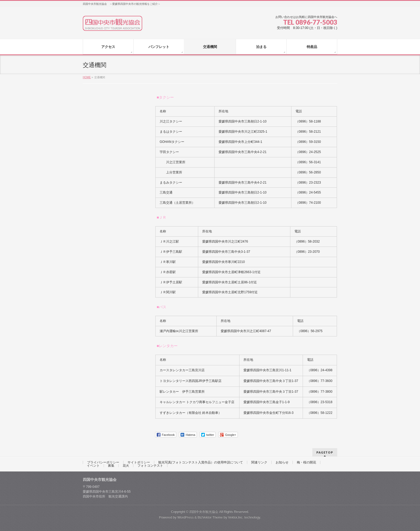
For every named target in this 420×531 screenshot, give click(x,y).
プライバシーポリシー (103, 462)
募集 (111, 466)
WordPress (185, 517)
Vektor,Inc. (236, 517)
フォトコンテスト (150, 466)
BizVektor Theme (210, 517)
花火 (126, 466)
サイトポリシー (139, 462)
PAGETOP (325, 452)
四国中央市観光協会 (204, 512)
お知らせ (282, 462)
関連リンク (259, 462)
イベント (93, 466)
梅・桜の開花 (306, 462)
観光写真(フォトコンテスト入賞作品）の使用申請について (201, 462)
